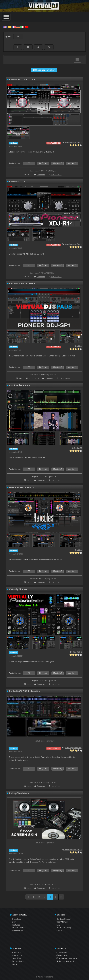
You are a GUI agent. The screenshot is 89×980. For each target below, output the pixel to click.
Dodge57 (78, 448)
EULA (15, 964)
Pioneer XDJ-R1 (18, 181)
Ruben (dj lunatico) (73, 748)
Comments (41, 175)
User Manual (62, 922)
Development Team (73, 142)
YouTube (62, 955)
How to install (56, 175)
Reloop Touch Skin (19, 793)
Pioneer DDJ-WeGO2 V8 (22, 79)
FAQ (58, 925)
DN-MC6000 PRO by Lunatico (25, 691)
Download (17, 919)
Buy (14, 922)
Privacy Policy (18, 961)
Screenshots (18, 931)
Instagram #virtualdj (67, 958)
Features (16, 925)
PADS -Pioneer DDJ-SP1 (22, 283)
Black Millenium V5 (20, 385)
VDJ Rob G (77, 652)
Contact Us (17, 955)
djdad (80, 346)
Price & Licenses (19, 928)
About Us (16, 953)
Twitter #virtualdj (65, 961)
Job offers (17, 958)
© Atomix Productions (44, 977)
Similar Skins (34, 378)
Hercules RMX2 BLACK (22, 487)
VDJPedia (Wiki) (64, 928)
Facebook (62, 953)
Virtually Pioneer (18, 589)
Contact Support (64, 919)
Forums (60, 931)
